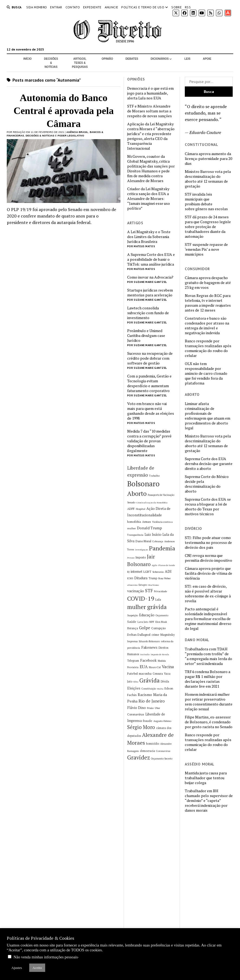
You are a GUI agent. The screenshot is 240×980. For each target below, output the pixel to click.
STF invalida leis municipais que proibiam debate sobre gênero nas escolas (206, 202)
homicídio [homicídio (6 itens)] (153, 744)
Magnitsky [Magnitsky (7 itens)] (168, 635)
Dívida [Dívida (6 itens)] (165, 681)
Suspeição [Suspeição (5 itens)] (133, 615)
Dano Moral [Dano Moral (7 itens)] (143, 541)
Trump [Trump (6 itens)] (153, 578)
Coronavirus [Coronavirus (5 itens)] (163, 751)
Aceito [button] (37, 968)
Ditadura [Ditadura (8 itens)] (141, 578)
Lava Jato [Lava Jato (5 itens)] (143, 622)
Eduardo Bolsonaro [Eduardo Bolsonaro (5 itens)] (149, 641)
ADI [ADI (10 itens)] (168, 571)
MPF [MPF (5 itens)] (152, 622)
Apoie (207, 59)
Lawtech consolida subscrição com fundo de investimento (148, 313)
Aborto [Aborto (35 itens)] (137, 494)
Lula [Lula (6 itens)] (158, 600)
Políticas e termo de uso (143, 7)
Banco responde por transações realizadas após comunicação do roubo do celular (208, 348)
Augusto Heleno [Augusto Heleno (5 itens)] (162, 721)
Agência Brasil (77, 132)
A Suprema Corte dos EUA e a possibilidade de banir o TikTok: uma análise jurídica (151, 259)
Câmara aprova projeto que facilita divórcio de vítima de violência (208, 573)
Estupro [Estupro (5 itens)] (143, 585)
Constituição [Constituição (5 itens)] (149, 689)
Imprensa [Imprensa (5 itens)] (132, 641)
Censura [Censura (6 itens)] (158, 674)
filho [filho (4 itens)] (136, 682)
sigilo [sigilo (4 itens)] (154, 565)
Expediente (92, 7)
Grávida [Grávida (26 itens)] (149, 680)
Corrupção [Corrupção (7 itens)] (158, 628)
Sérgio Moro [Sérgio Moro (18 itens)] (141, 727)
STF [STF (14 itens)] (149, 591)
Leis (187, 59)
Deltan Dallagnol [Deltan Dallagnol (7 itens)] (139, 635)
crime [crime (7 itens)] (155, 635)
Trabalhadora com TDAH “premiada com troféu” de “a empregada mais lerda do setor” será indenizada (208, 656)
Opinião (107, 59)
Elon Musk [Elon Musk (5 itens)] (161, 622)
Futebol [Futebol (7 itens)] (132, 673)
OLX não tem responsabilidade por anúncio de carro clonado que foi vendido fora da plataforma (206, 373)
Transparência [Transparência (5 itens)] (135, 535)
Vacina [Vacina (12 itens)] (168, 667)
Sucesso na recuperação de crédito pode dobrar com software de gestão (150, 358)
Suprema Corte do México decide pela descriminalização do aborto (207, 484)
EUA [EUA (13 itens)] (144, 667)
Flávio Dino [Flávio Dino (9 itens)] (137, 708)
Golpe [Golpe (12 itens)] (145, 628)
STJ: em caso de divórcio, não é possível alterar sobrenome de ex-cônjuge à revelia (208, 594)
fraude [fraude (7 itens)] (148, 721)
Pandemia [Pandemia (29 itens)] (162, 548)
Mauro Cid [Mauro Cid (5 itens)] (155, 667)
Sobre (176, 7)
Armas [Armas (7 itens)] (147, 522)
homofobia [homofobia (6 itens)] (134, 522)
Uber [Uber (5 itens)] (157, 708)
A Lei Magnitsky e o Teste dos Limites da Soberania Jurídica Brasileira (149, 237)
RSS (188, 7)
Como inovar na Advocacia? (150, 277)
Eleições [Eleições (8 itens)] (134, 688)
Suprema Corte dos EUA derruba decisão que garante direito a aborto (209, 464)
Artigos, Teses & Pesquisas (80, 63)
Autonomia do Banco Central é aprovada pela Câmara (64, 111)
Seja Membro (37, 7)
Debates (132, 59)
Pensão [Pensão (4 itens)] (131, 558)
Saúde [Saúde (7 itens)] (132, 622)
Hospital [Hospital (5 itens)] (141, 509)
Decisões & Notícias (51, 63)
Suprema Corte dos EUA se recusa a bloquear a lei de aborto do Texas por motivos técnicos (208, 507)
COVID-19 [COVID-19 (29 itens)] (141, 598)
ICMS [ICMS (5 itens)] (130, 578)
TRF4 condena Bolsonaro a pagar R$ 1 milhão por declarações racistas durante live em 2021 (208, 679)
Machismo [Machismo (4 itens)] (154, 585)
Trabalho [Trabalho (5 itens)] (154, 476)
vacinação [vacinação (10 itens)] (136, 591)
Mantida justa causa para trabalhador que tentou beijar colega (206, 778)
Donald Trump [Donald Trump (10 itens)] (149, 528)
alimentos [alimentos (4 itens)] (132, 585)
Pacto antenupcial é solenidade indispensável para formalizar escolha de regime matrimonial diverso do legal (208, 619)
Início (27, 59)
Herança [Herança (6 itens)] (133, 628)
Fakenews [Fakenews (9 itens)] (149, 647)
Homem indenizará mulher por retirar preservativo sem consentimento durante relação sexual (209, 702)
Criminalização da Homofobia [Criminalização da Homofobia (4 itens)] (152, 503)
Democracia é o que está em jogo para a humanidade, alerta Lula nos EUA (150, 93)
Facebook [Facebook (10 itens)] (148, 660)
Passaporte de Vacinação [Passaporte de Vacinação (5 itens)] (161, 495)
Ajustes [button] (17, 968)
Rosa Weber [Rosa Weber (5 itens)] (165, 578)
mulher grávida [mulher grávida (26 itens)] (147, 607)
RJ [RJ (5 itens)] (128, 572)
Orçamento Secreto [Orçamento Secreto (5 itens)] (162, 759)
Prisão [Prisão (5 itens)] (150, 708)
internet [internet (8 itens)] (137, 572)
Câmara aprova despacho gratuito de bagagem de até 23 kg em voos (208, 283)
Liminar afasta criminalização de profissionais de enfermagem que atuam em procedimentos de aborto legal (208, 416)
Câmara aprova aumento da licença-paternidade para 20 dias (208, 159)
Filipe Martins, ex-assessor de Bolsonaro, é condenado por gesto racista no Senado (209, 722)
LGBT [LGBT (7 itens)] (147, 572)
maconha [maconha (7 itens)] (145, 673)
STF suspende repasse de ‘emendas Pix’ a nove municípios (206, 249)
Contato (73, 7)
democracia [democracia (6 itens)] (147, 751)
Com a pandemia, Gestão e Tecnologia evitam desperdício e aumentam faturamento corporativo (149, 383)
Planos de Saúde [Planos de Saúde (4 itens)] (167, 565)
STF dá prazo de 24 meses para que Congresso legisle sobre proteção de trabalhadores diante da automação (208, 227)
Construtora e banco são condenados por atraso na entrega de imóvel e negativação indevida (207, 326)
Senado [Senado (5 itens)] (131, 502)
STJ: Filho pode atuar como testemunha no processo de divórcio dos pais (208, 543)
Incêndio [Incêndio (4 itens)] (145, 654)
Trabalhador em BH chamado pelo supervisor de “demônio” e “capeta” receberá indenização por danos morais (209, 801)
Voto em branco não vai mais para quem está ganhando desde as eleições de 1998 (151, 411)
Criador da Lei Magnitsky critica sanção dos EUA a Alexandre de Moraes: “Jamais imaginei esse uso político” (149, 199)
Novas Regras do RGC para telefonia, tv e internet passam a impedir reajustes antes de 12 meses (208, 303)
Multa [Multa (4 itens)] (160, 689)
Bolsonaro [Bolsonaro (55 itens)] (143, 484)
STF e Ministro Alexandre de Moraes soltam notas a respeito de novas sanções (149, 111)
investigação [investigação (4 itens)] (142, 550)
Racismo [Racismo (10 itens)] (145, 695)
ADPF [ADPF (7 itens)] (131, 509)
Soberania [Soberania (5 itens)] (158, 572)
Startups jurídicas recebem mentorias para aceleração (150, 293)
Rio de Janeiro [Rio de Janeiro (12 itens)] (152, 701)
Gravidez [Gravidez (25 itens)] (139, 757)
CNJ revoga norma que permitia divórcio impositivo (208, 558)
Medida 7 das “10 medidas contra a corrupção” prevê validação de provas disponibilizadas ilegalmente (149, 441)
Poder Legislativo (71, 136)
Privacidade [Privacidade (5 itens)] (160, 591)
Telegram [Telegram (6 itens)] (133, 661)
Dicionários (160, 59)
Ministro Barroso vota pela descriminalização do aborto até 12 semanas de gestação (208, 179)
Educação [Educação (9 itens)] (147, 615)
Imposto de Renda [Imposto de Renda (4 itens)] (160, 654)
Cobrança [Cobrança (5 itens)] (158, 541)
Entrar (56, 7)
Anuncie (111, 7)
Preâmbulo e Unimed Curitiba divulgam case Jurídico (146, 336)
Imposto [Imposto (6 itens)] (141, 557)
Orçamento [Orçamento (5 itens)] (162, 615)
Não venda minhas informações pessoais (46, 957)
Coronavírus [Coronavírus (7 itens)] (136, 714)
